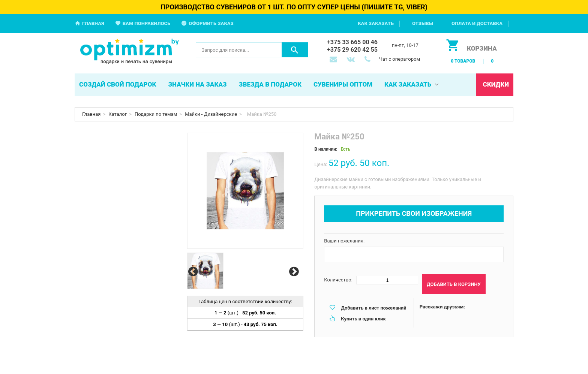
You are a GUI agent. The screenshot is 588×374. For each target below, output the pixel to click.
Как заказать (376, 23)
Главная (93, 23)
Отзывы (423, 23)
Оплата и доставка (477, 23)
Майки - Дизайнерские (211, 114)
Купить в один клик (363, 319)
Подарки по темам (156, 114)
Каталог (118, 114)
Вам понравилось (147, 23)
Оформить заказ (211, 23)
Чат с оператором (400, 59)
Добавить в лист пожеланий (373, 308)
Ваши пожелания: (344, 241)
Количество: (338, 280)
